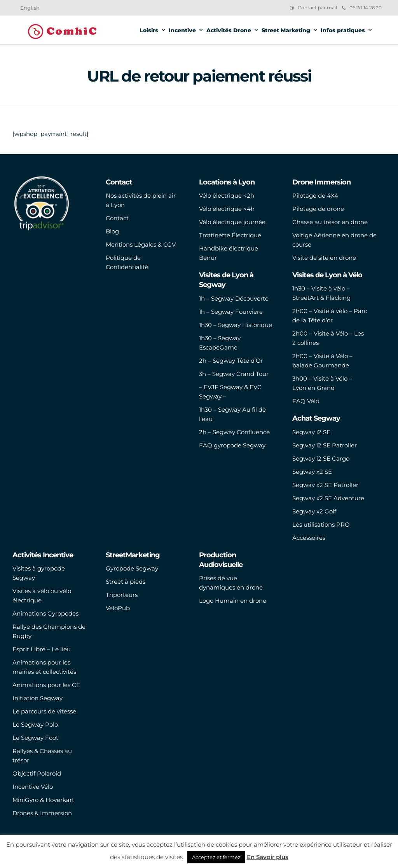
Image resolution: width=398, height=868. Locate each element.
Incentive (182, 30)
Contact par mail (317, 8)
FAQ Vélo (306, 401)
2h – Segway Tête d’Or (231, 361)
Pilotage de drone (318, 209)
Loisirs (149, 30)
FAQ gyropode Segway (232, 445)
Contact (117, 218)
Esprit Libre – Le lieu (42, 649)
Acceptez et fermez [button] (216, 857)
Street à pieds (126, 582)
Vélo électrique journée (232, 222)
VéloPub (118, 608)
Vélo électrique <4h (227, 209)
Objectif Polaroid (37, 773)
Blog (112, 231)
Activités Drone (229, 30)
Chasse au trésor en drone (330, 222)
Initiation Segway (38, 698)
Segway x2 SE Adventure (328, 498)
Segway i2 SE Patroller (325, 445)
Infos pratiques (343, 30)
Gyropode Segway (132, 568)
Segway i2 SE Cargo (321, 458)
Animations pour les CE (46, 685)
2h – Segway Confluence (234, 432)
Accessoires (309, 538)
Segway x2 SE (312, 472)
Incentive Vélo (33, 787)
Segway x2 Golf (314, 511)
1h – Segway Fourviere (231, 312)
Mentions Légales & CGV (141, 244)
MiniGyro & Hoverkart (43, 800)
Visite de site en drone (324, 258)
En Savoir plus (268, 857)
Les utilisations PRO (321, 524)
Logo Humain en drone (233, 601)
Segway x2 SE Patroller (325, 485)
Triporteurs (122, 595)
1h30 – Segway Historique (236, 325)
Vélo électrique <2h (227, 196)
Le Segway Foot (35, 738)
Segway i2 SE (311, 432)
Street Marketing (286, 30)
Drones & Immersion (42, 813)
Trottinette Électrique (230, 235)
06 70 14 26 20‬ (362, 8)
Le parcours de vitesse (44, 711)
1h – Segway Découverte (234, 298)
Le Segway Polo (35, 724)
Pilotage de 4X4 (315, 196)
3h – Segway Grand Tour (234, 374)
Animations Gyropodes (45, 613)
